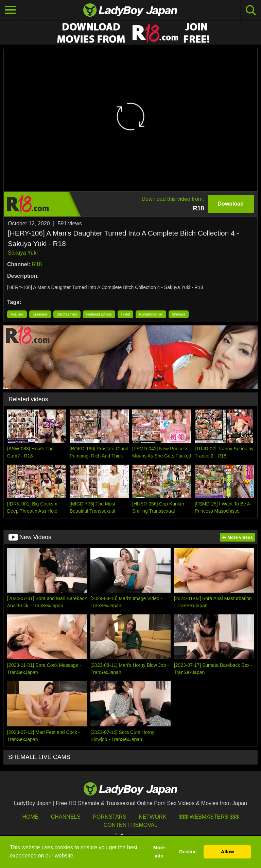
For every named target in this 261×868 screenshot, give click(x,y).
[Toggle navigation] (10, 10)
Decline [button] (188, 852)
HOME (30, 817)
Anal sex (17, 314)
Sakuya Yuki (23, 253)
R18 (37, 264)
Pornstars (109, 817)
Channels (66, 817)
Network (153, 817)
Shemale (179, 314)
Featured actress (99, 314)
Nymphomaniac (151, 314)
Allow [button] (227, 852)
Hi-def (126, 314)
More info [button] (159, 852)
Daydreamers (67, 314)
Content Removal (131, 825)
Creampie (40, 314)
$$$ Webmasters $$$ (209, 817)
